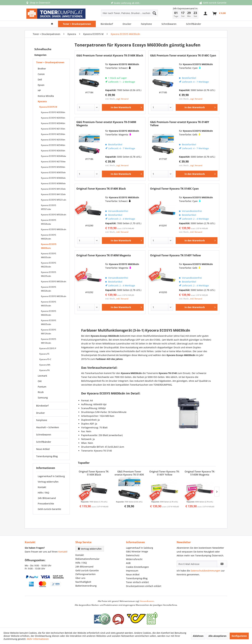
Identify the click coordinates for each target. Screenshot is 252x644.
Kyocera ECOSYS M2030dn (53, 112)
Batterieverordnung (86, 586)
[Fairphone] (146, 24)
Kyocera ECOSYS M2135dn (53, 129)
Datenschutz (133, 555)
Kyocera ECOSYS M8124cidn (49, 332)
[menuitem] (118, 13)
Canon (41, 74)
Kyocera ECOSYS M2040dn (53, 123)
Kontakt (42, 487)
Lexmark (42, 376)
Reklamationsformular (87, 559)
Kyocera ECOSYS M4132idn (53, 194)
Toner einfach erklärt (137, 582)
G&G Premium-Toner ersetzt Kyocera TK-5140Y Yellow (180, 124)
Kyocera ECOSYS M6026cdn (54, 229)
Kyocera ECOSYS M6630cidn (49, 313)
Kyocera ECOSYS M (48, 107)
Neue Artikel (43, 449)
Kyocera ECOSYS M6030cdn (49, 246)
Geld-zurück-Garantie (49, 509)
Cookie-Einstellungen (137, 567)
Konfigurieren (239, 636)
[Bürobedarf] (107, 24)
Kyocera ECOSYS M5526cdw (49, 222)
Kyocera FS (44, 354)
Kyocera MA (45, 365)
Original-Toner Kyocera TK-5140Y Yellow (175, 255)
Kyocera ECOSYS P (48, 348)
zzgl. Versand (122, 99)
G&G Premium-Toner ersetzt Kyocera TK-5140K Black (110, 56)
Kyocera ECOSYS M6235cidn (49, 274)
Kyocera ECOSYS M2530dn (53, 134)
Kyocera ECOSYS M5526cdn (54, 215)
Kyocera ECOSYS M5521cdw (49, 207)
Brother (42, 69)
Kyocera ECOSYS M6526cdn (54, 281)
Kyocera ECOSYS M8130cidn (49, 341)
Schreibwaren (44, 435)
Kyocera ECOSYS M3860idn (53, 183)
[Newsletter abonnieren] (222, 564)
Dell (40, 80)
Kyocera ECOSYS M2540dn (53, 145)
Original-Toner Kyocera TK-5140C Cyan (174, 189)
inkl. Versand (122, 232)
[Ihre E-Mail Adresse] (197, 564)
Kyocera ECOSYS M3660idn (53, 178)
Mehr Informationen (38, 639)
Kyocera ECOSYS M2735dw (53, 162)
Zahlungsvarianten (85, 574)
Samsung (43, 398)
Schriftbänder (44, 442)
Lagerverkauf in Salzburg (51, 476)
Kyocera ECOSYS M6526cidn (49, 289)
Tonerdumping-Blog (47, 456)
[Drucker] (127, 24)
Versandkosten (147, 601)
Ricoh (41, 392)
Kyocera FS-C (45, 359)
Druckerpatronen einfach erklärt (144, 586)
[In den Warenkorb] (123, 107)
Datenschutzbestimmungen (206, 571)
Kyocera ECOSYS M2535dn (53, 140)
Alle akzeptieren (217, 636)
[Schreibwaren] (169, 24)
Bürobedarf (42, 406)
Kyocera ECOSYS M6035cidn (49, 255)
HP (39, 90)
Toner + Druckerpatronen (50, 62)
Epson (41, 85)
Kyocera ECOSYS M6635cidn (49, 322)
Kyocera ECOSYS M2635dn (53, 151)
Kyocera (42, 101)
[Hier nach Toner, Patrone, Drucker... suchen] (129, 13)
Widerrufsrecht (134, 559)
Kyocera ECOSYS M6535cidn (49, 304)
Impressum (132, 571)
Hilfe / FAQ (43, 493)
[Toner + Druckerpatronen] (77, 24)
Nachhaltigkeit (83, 582)
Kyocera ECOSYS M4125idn (53, 189)
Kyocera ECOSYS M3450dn (53, 167)
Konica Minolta (46, 96)
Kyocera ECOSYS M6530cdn (54, 296)
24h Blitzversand (47, 498)
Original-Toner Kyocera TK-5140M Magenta (104, 255)
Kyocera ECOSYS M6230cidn (49, 265)
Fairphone (42, 420)
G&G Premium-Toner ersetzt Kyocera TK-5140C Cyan (183, 56)
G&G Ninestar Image (137, 551)
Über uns (80, 578)
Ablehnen (198, 636)
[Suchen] (154, 13)
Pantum (42, 387)
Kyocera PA (45, 370)
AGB (128, 563)
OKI (40, 381)
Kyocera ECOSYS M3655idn (53, 172)
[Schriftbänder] (194, 24)
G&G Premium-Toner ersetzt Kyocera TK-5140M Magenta (106, 124)
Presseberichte (46, 504)
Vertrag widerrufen (48, 482)
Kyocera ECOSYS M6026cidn (49, 237)
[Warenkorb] (219, 14)
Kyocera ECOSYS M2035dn (53, 118)
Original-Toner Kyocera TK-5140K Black (101, 189)
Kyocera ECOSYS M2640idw (54, 156)
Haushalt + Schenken (48, 427)
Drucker (40, 413)
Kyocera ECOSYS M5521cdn (54, 200)
